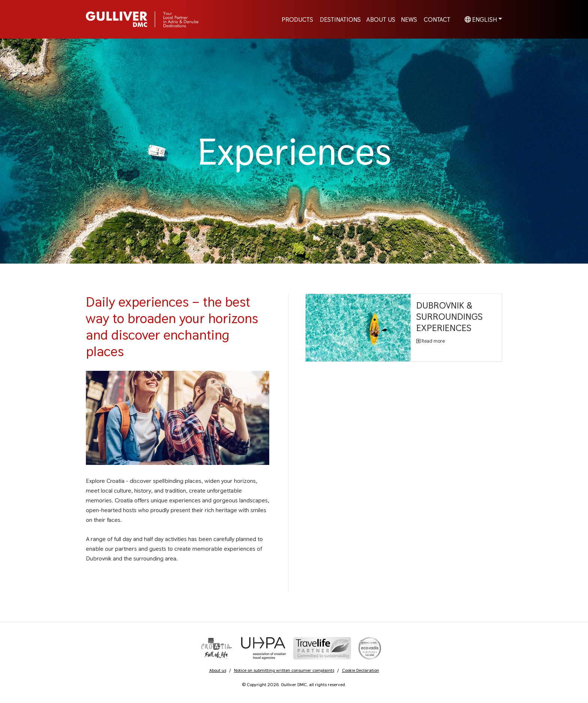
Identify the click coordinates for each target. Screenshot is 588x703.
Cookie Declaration (361, 670)
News (409, 19)
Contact (437, 19)
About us (218, 670)
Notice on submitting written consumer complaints (284, 670)
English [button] (481, 19)
